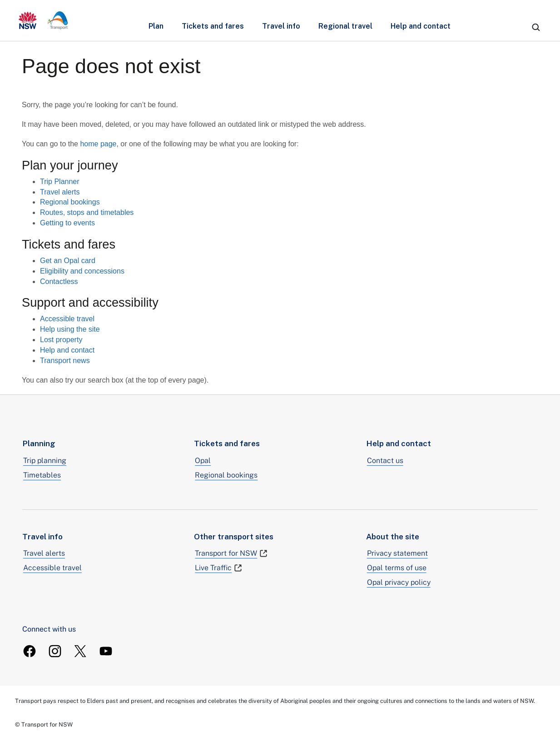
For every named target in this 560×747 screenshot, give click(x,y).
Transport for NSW (231, 553)
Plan (156, 26)
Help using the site (70, 329)
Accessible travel (67, 319)
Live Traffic (219, 568)
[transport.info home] (43, 20)
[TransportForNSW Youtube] (106, 651)
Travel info (281, 26)
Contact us (385, 461)
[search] (536, 27)
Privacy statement (397, 553)
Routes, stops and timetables (87, 212)
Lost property (61, 340)
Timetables (42, 475)
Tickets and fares (213, 26)
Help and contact (421, 26)
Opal (203, 461)
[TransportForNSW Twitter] (80, 651)
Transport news (65, 361)
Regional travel (345, 26)
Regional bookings (70, 202)
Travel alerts (60, 192)
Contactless (59, 281)
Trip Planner (60, 182)
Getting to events (67, 223)
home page (98, 144)
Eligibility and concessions (82, 271)
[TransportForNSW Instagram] (55, 651)
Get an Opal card (68, 261)
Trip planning (45, 461)
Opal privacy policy (399, 582)
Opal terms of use (397, 568)
